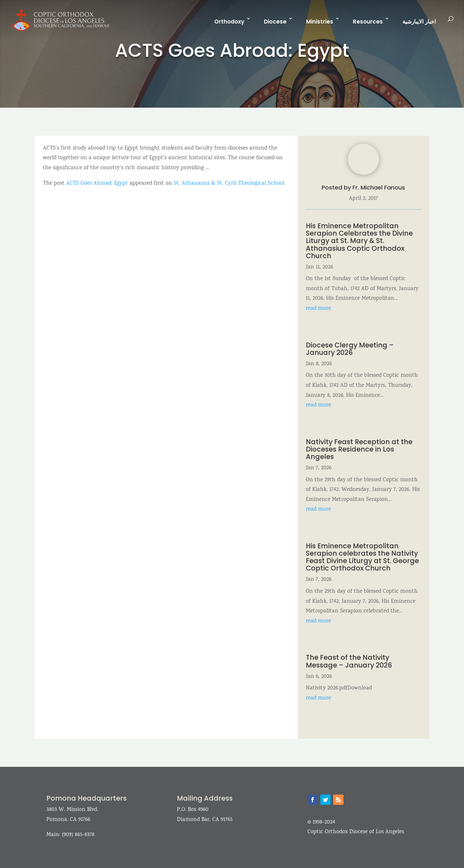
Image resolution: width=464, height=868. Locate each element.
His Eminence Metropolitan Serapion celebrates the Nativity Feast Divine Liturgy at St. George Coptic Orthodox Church (362, 557)
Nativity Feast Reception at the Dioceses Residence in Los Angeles (359, 449)
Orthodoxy (229, 22)
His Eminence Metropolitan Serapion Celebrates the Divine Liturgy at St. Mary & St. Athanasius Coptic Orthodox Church (359, 241)
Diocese (275, 22)
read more (318, 309)
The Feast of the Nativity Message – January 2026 (349, 661)
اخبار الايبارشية (419, 22)
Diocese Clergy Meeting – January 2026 (350, 349)
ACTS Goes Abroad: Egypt (97, 184)
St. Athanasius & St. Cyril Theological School (229, 184)
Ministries (320, 22)
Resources (368, 22)
